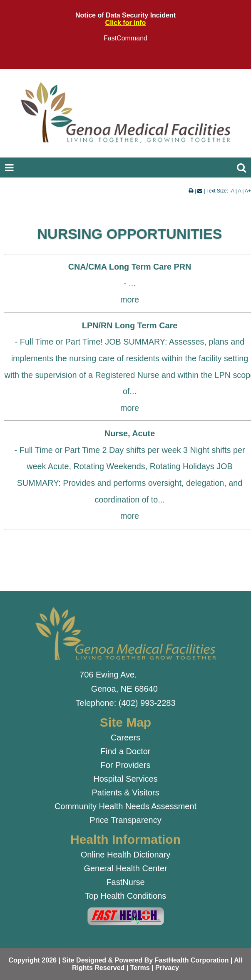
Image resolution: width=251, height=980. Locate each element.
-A (232, 191)
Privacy (167, 968)
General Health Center (125, 868)
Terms (140, 968)
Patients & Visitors (126, 792)
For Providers (125, 765)
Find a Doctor (125, 751)
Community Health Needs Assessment (125, 806)
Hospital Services (125, 779)
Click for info (126, 23)
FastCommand (125, 38)
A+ (248, 191)
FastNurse (125, 882)
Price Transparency (125, 820)
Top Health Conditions (126, 896)
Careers (125, 737)
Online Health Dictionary (126, 855)
